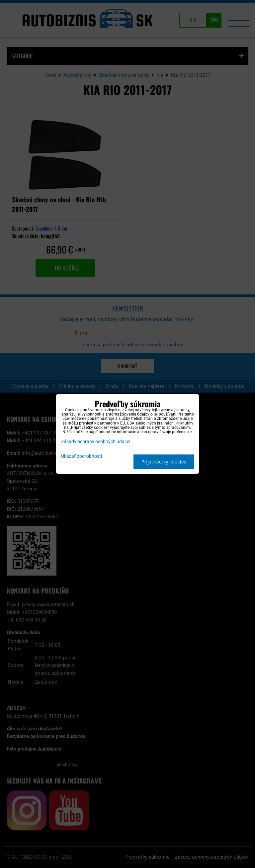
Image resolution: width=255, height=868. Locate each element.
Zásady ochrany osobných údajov (96, 442)
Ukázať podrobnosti (82, 456)
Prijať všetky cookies (164, 462)
